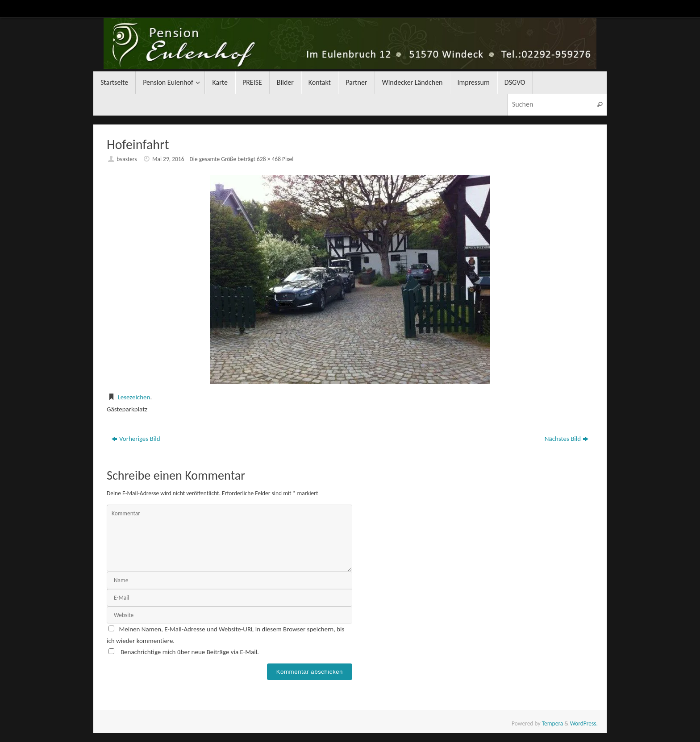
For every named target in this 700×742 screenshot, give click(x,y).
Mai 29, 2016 (168, 159)
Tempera (553, 723)
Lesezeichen (134, 397)
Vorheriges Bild (136, 439)
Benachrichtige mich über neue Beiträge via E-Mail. (190, 652)
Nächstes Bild (567, 439)
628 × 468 (269, 159)
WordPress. (584, 723)
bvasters (127, 159)
